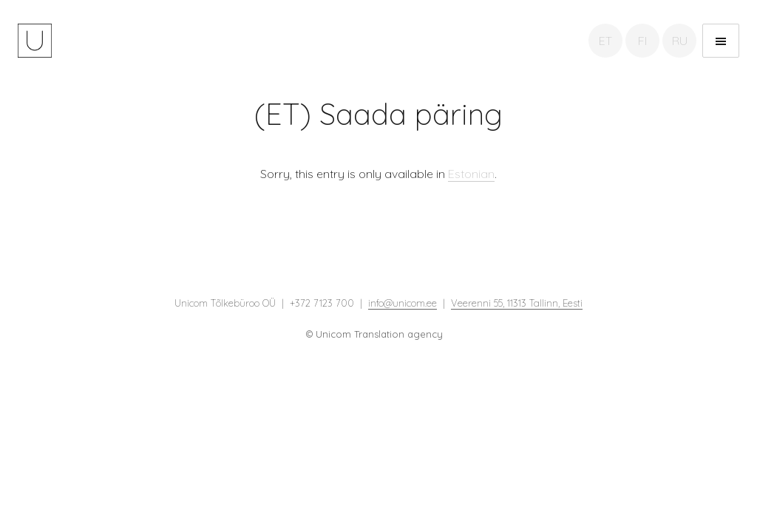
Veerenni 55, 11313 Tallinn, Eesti (517, 303)
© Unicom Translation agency (374, 334)
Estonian (471, 174)
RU (680, 41)
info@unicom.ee (403, 303)
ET (605, 41)
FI (642, 41)
